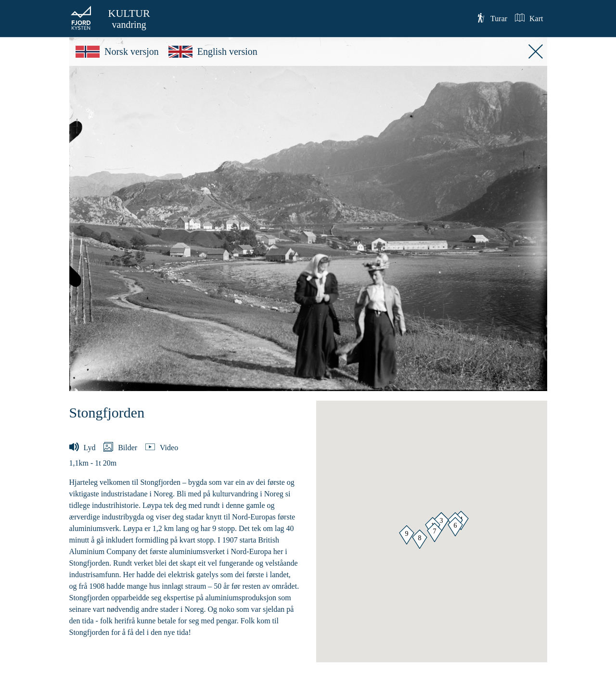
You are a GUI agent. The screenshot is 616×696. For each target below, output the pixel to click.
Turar (492, 18)
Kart (529, 18)
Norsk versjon (117, 51)
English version (213, 51)
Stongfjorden (107, 412)
